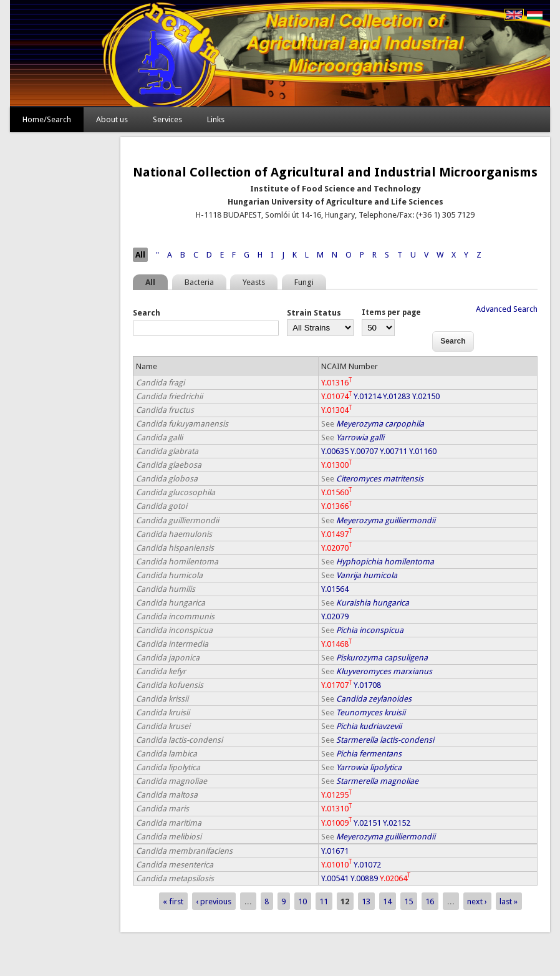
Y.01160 (423, 451)
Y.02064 (395, 878)
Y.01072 (367, 865)
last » (509, 901)
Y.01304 (336, 410)
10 (302, 901)
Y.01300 (336, 465)
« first (173, 901)
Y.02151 (367, 823)
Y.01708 (367, 685)
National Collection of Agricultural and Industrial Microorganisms (335, 172)
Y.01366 (336, 506)
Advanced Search (507, 309)
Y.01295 (336, 795)
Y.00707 (364, 451)
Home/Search (47, 119)
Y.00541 (335, 878)
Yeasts (254, 282)
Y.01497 (336, 534)
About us (112, 119)
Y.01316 (336, 383)
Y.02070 (336, 548)
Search (147, 313)
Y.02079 (335, 616)
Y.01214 (367, 396)
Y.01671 (335, 851)
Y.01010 (336, 865)
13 (366, 901)
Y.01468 (336, 644)
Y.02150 (426, 396)
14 (387, 901)
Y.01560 (336, 492)
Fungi (304, 282)
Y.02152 (397, 823)
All (140, 255)
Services (167, 119)
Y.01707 (336, 685)
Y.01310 (336, 809)
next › (477, 901)
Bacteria (199, 282)
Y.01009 (336, 823)
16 (430, 901)
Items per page (391, 312)
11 (324, 901)
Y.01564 (335, 589)
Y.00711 (393, 451)
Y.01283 (397, 396)
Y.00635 (335, 451)
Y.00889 (364, 878)
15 (408, 901)
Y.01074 (336, 396)
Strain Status (314, 313)
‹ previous (214, 901)
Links (216, 119)
